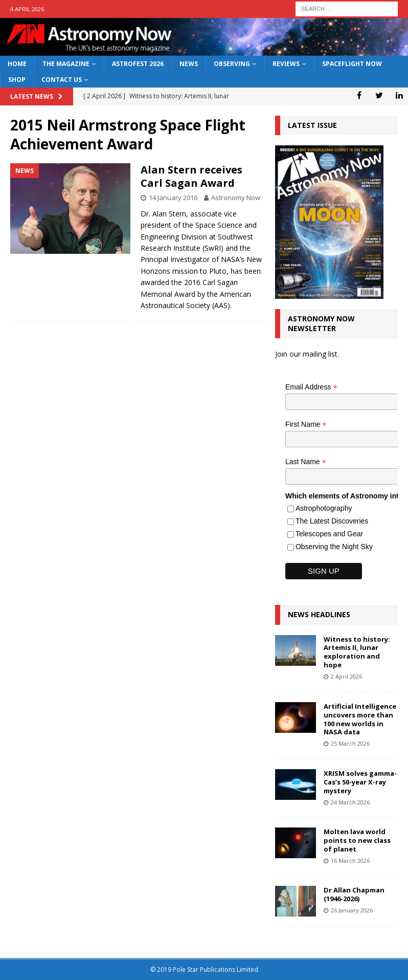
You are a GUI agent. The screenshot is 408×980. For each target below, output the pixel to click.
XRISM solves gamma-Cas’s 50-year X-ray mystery (360, 782)
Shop (17, 80)
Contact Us (62, 80)
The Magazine (66, 64)
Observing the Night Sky (334, 547)
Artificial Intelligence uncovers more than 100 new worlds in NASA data (360, 719)
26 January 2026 (352, 910)
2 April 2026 (346, 676)
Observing (232, 64)
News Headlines (319, 614)
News (189, 64)
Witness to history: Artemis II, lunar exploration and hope (357, 652)
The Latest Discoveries (332, 521)
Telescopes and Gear (329, 534)
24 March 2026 (350, 802)
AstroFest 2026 (138, 64)
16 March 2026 (350, 861)
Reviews (286, 64)
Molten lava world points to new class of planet (357, 840)
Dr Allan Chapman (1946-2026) (354, 894)
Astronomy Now (236, 198)
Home (17, 64)
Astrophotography (324, 508)
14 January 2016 (173, 198)
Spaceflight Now (352, 64)
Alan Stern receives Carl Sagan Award (191, 176)
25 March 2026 (350, 743)
